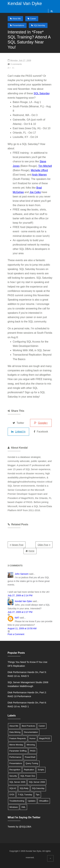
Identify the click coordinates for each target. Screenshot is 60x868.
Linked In (18, 432)
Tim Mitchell (45, 166)
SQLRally (24, 788)
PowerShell (30, 757)
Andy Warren (39, 175)
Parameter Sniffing (18, 751)
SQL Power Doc (28, 776)
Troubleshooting (17, 801)
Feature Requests (18, 738)
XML (23, 807)
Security (13, 776)
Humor (33, 738)
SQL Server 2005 (17, 782)
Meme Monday (16, 745)
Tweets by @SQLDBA (20, 827)
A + (9, 68)
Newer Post (18, 545)
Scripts (41, 770)
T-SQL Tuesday (25, 795)
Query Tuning (32, 763)
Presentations (18, 25)
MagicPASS (45, 738)
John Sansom (22, 574)
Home (31, 551)
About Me (17, 19)
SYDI (12, 795)
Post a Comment (16, 634)
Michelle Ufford (39, 170)
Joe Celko (35, 192)
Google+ (41, 423)
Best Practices (28, 726)
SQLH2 (13, 788)
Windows (14, 807)
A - (14, 68)
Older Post (43, 545)
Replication (29, 770)
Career (33, 19)
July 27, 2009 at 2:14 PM (20, 595)
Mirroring (31, 745)
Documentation (31, 732)
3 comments (16, 64)
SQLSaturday (39, 25)
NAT (17, 618)
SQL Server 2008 (37, 782)
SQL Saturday (42, 93)
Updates (32, 801)
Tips (38, 795)
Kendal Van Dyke (25, 3)
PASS (33, 751)
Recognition (15, 770)
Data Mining (15, 732)
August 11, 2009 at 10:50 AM (22, 628)
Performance (15, 757)
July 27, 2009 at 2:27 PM (20, 612)
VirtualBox (44, 801)
